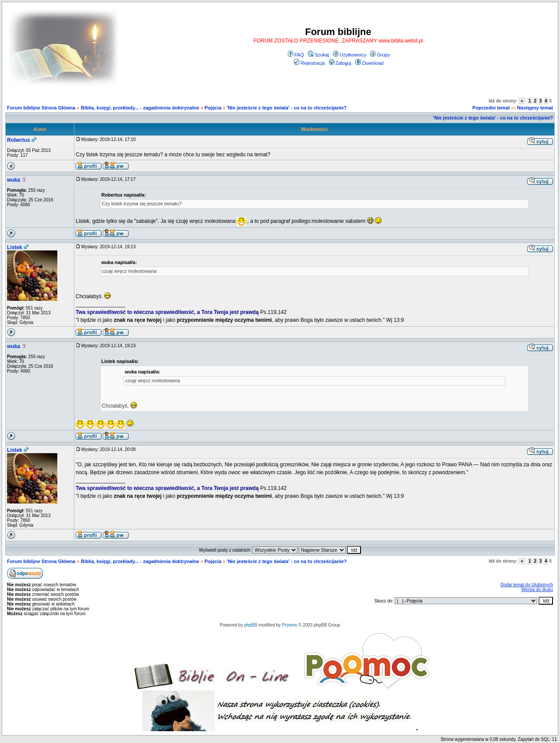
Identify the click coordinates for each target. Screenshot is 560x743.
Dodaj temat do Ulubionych (527, 585)
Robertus (19, 140)
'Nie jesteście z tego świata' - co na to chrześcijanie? (287, 108)
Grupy (380, 55)
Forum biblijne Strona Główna (41, 108)
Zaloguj (340, 63)
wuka (14, 180)
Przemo (290, 625)
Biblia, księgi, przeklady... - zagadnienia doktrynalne (140, 108)
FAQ (296, 55)
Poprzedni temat (491, 108)
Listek (15, 247)
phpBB (251, 625)
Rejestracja (309, 63)
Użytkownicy (350, 55)
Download (369, 63)
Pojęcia (213, 108)
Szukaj (318, 55)
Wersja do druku (537, 590)
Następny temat (535, 108)
